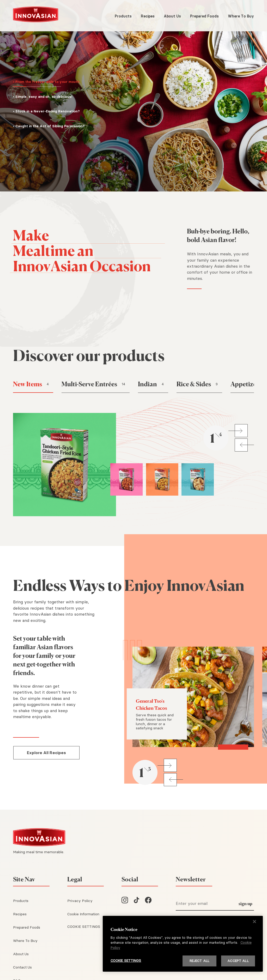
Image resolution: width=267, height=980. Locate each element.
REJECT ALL (199, 961)
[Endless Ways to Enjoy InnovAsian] (133, 585)
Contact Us (22, 967)
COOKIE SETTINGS (84, 927)
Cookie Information (83, 914)
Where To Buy (241, 16)
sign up (245, 904)
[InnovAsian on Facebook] (148, 901)
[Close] (254, 922)
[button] (50, 83)
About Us (172, 16)
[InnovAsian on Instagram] (125, 901)
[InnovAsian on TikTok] (136, 901)
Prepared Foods (204, 16)
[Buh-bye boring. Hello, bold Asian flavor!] (220, 236)
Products (123, 16)
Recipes (148, 16)
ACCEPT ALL (238, 961)
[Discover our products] (133, 356)
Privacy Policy (80, 901)
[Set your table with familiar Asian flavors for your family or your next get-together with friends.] (47, 656)
